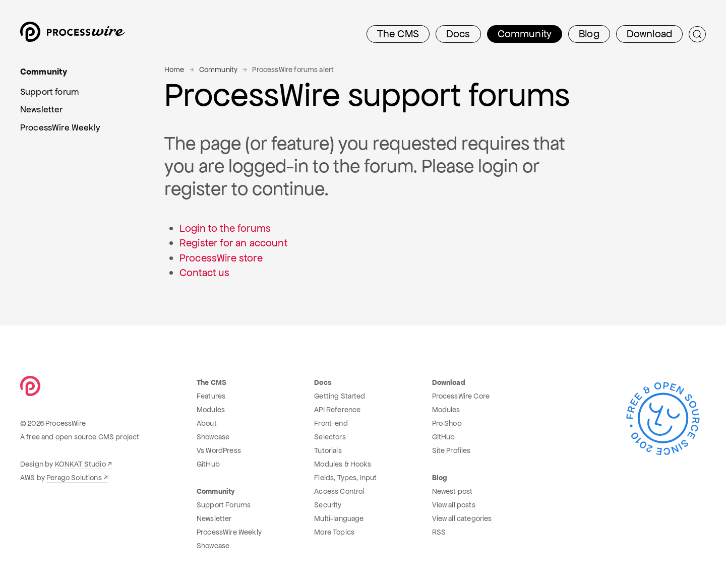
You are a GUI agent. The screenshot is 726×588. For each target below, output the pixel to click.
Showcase (213, 437)
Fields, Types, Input (345, 478)
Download (649, 34)
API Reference (337, 410)
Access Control (339, 491)
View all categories (462, 518)
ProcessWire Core (461, 396)
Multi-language (339, 518)
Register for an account (233, 243)
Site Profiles (451, 450)
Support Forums (224, 505)
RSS (439, 532)
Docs (458, 34)
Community (218, 70)
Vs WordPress (219, 450)
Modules (211, 410)
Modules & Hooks (343, 464)
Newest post (452, 491)
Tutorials (328, 450)
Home (174, 70)
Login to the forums (225, 228)
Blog (589, 34)
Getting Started (340, 396)
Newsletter (214, 518)
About (207, 423)
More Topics (334, 532)
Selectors (330, 437)
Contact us (205, 273)
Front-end (331, 423)
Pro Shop (447, 423)
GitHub (208, 464)
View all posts (454, 505)
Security (328, 505)
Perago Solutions (74, 478)
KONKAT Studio (80, 464)
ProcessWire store (221, 258)
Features (211, 396)
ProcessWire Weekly (229, 532)
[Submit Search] (697, 34)
